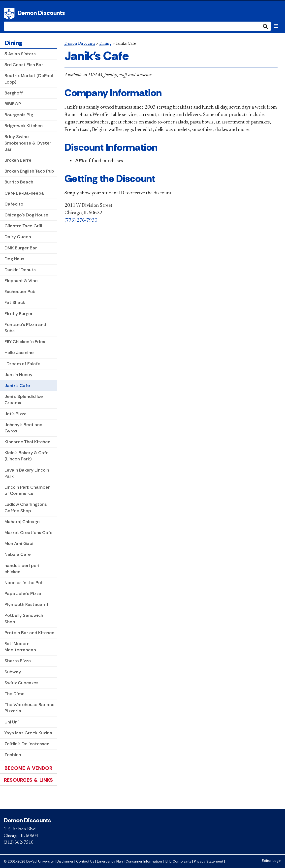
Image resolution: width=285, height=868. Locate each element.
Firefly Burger (19, 314)
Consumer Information (144, 861)
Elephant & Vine (21, 281)
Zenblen (13, 755)
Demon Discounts (41, 13)
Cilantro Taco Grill (23, 226)
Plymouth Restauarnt (27, 604)
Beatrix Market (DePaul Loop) (29, 79)
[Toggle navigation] (276, 26)
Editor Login (272, 861)
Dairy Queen (18, 237)
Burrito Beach (19, 182)
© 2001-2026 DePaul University (29, 861)
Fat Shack (15, 302)
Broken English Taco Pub (29, 171)
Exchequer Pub (20, 292)
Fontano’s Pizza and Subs (25, 328)
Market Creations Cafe (29, 533)
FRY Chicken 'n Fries (25, 342)
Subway (13, 672)
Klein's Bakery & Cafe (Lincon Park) (27, 456)
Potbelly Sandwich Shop (24, 618)
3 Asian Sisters (20, 54)
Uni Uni (12, 722)
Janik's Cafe (17, 386)
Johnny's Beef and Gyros (23, 428)
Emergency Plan (110, 861)
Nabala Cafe (18, 554)
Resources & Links (28, 780)
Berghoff (14, 93)
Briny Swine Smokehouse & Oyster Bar (28, 143)
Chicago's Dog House (26, 215)
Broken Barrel (18, 160)
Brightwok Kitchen (24, 126)
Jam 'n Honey (18, 375)
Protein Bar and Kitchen (29, 633)
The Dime (15, 694)
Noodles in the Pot (24, 583)
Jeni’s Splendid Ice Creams (24, 400)
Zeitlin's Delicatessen (27, 744)
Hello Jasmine (19, 353)
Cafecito (14, 204)
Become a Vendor (28, 768)
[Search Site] (137, 26)
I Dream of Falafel (23, 364)
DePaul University (10, 14)
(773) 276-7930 (81, 220)
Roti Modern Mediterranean (20, 647)
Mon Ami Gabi (19, 543)
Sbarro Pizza (18, 661)
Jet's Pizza (16, 414)
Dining (14, 43)
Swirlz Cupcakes (21, 683)
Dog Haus (14, 259)
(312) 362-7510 (19, 843)
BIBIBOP (13, 104)
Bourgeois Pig (19, 115)
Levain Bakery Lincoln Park (27, 473)
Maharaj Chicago (22, 522)
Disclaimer (65, 861)
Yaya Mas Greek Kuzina (28, 733)
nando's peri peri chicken (22, 569)
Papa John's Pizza (23, 594)
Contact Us (85, 861)
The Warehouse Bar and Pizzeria (30, 708)
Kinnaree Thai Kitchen (27, 442)
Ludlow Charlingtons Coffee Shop (26, 507)
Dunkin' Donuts (20, 270)
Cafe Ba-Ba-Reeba (24, 193)
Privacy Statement (209, 861)
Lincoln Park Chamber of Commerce (27, 490)
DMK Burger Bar (21, 248)
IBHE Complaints (178, 861)
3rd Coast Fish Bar (24, 65)
